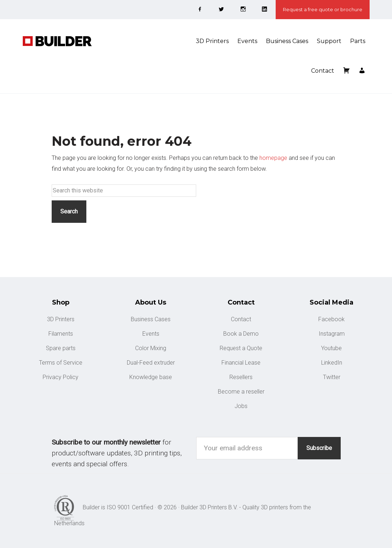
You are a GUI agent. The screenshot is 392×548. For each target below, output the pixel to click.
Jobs (241, 406)
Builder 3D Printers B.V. (209, 507)
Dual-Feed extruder (151, 363)
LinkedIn (332, 363)
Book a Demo (241, 334)
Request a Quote (241, 348)
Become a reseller (241, 392)
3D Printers (61, 319)
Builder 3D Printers (77, 41)
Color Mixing (151, 348)
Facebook (331, 319)
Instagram (332, 334)
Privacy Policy (61, 377)
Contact (241, 319)
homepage (273, 158)
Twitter (332, 377)
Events (151, 334)
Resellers (241, 377)
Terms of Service (61, 363)
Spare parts (61, 348)
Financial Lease (241, 363)
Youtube (331, 348)
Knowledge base (151, 377)
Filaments (61, 334)
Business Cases (151, 319)
